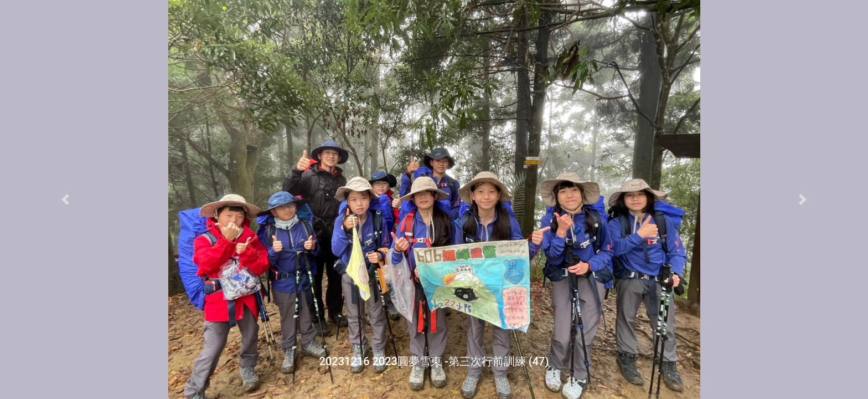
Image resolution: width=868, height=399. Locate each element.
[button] (65, 199)
